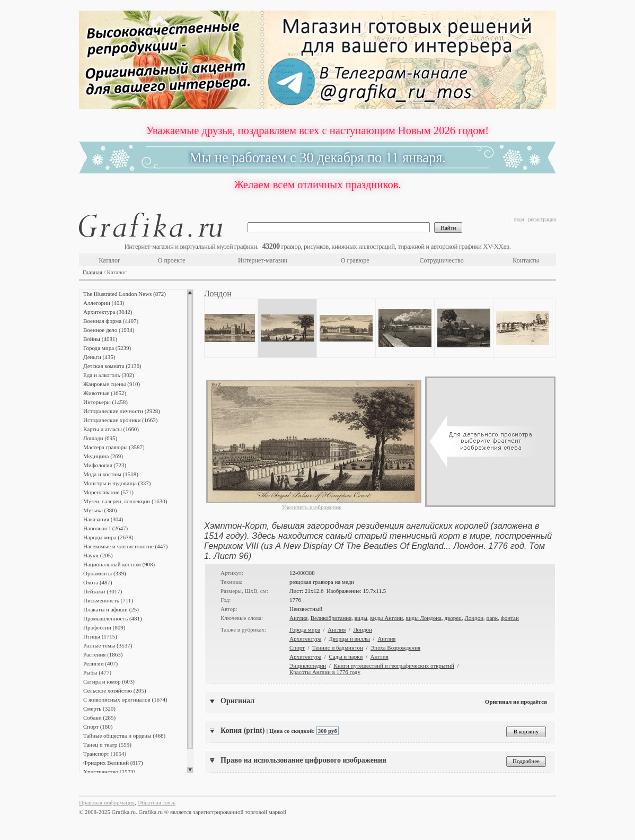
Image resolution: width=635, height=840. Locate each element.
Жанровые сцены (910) (112, 384)
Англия (298, 618)
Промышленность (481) (113, 618)
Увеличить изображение (312, 507)
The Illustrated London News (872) (125, 294)
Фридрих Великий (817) (113, 763)
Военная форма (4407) (111, 321)
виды (361, 618)
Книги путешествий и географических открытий (394, 666)
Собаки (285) (99, 717)
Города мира (305, 629)
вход (519, 219)
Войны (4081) (100, 339)
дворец (453, 618)
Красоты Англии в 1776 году (325, 672)
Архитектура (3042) (108, 312)
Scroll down (190, 770)
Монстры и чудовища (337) (117, 483)
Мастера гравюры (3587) (114, 447)
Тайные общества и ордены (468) (124, 736)
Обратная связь (157, 802)
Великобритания (331, 618)
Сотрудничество (442, 260)
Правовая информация (107, 802)
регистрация (542, 219)
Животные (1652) (105, 393)
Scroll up (190, 292)
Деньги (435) (99, 357)
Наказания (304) (103, 519)
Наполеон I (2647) (105, 528)
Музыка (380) (100, 510)
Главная (92, 272)
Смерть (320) (99, 708)
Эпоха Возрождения (395, 647)
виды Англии (386, 618)
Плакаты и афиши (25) (111, 609)
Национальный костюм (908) (119, 564)
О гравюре (355, 260)
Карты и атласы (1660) (111, 429)
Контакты (526, 260)
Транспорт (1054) (105, 754)
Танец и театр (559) (107, 745)
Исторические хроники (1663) (120, 420)
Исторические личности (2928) (122, 411)
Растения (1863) (103, 654)
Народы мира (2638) (108, 537)
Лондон (474, 618)
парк (492, 618)
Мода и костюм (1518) (111, 474)
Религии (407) (100, 663)
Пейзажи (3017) (103, 591)
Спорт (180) (98, 727)
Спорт (297, 647)
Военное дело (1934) (109, 330)
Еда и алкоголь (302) (109, 375)
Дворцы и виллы (349, 638)
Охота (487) (98, 582)
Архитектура (305, 638)
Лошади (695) (100, 438)
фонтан (510, 618)
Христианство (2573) (109, 772)
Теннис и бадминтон (338, 647)
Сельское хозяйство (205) (115, 690)
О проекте (172, 260)
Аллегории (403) (104, 303)
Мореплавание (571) (108, 492)
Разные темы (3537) (108, 645)
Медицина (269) (103, 456)
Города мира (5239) (107, 348)
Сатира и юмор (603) (109, 681)
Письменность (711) (108, 600)
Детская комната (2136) (112, 366)
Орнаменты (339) (105, 573)
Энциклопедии (308, 666)
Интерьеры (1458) (105, 402)
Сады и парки (346, 657)
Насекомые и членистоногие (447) (125, 546)
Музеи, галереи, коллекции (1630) (125, 501)
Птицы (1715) (100, 636)
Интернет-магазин (263, 260)
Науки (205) (98, 555)
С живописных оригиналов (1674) (125, 699)
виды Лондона (424, 618)
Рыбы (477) (97, 672)
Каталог (109, 260)
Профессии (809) (104, 627)
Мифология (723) (105, 465)
